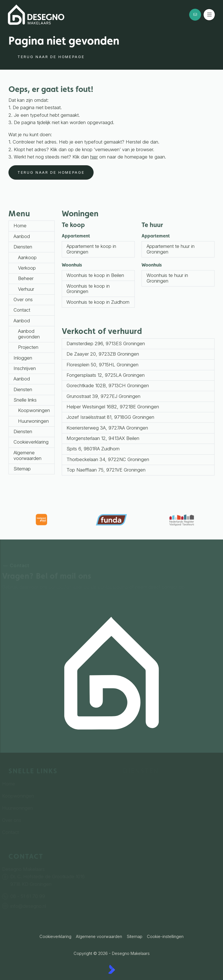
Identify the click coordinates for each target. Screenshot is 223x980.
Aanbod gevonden (29, 334)
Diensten (23, 247)
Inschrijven (25, 368)
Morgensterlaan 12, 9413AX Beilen (103, 438)
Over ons (23, 299)
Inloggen (23, 358)
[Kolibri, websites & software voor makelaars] (112, 969)
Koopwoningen (34, 410)
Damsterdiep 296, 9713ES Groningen (106, 343)
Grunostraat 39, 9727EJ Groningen (103, 396)
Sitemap (22, 469)
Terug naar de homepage (51, 57)
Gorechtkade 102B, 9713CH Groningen (108, 386)
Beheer (26, 278)
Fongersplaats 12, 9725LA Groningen (106, 375)
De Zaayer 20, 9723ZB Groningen (103, 354)
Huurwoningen (33, 421)
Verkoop (27, 268)
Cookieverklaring (31, 442)
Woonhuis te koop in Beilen (95, 275)
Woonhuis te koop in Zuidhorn (98, 302)
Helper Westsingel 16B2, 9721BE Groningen (113, 407)
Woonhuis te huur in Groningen (167, 278)
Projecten (28, 347)
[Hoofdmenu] (209, 15)
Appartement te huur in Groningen (171, 249)
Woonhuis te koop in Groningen (88, 289)
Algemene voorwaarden (27, 455)
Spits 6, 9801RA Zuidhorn (93, 449)
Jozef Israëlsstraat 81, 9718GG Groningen (110, 417)
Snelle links (25, 400)
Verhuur (26, 289)
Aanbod (22, 236)
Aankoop (27, 257)
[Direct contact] (195, 15)
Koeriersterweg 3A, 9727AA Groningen (107, 428)
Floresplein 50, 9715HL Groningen (102, 365)
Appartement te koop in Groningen (91, 249)
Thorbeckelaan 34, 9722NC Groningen (108, 459)
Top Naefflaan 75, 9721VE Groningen (106, 470)
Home (20, 226)
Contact (22, 310)
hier (94, 157)
